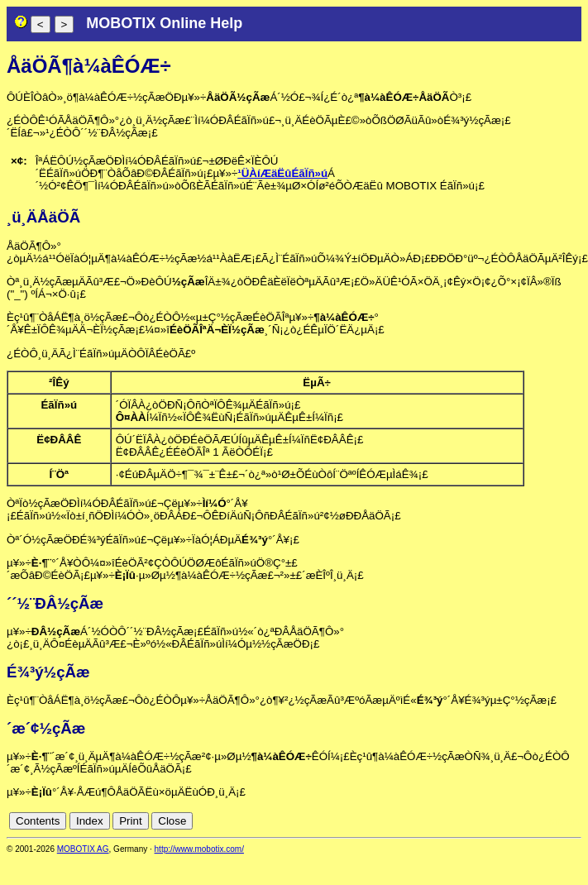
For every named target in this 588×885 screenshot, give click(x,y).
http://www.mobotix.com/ (199, 849)
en (573, 821)
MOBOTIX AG (83, 849)
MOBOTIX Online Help (164, 23)
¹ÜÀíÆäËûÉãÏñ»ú (282, 173)
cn (555, 821)
